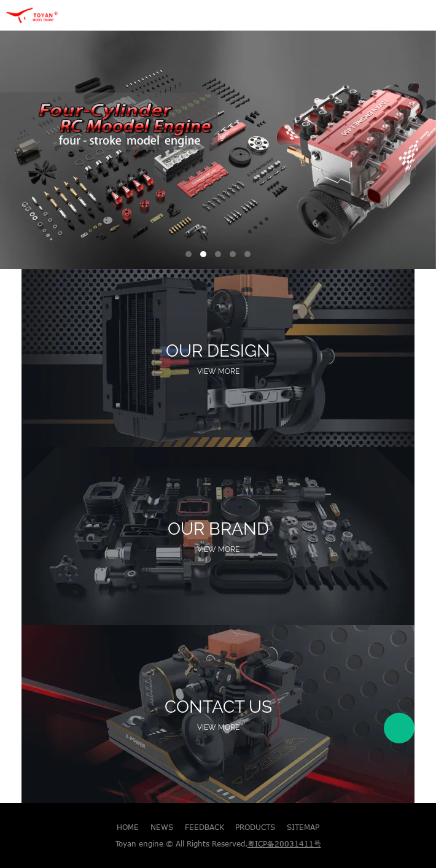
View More (218, 371)
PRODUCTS (255, 827)
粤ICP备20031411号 (284, 843)
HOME (128, 827)
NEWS (162, 827)
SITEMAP (303, 827)
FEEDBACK (204, 827)
